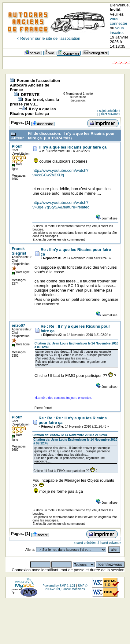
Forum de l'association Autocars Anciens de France (35, 85)
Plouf (17, 146)
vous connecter (119, 21)
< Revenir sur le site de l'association (48, 38)
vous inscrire (117, 30)
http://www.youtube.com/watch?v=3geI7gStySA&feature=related (61, 205)
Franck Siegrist (19, 251)
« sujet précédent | (87, 543)
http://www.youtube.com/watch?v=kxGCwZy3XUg (60, 173)
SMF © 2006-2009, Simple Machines (66, 587)
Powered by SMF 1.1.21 (59, 586)
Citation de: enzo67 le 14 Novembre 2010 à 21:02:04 (70, 435)
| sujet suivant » (109, 114)
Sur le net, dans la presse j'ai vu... (34, 102)
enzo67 (18, 325)
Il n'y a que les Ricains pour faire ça (33, 111)
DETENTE (30, 95)
